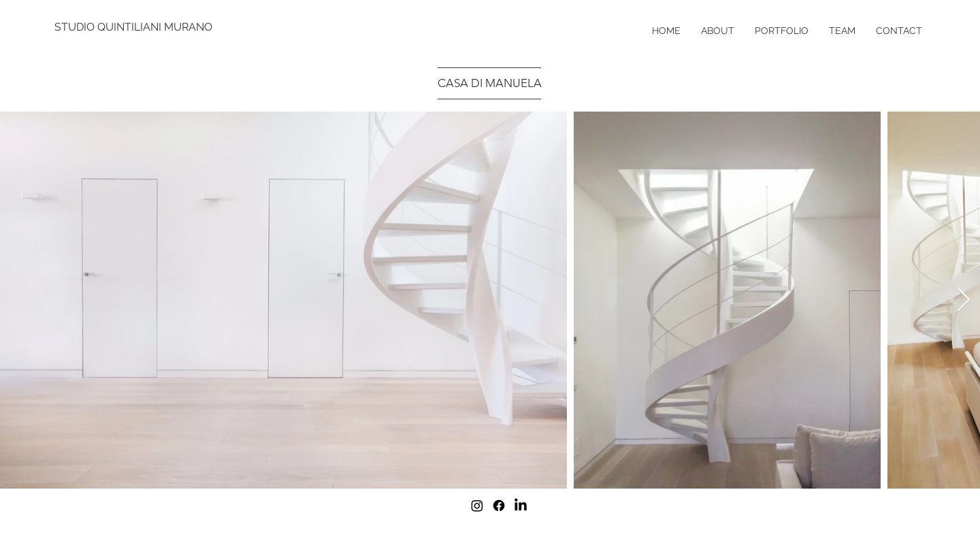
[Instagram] (477, 506)
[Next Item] (963, 300)
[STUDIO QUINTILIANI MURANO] (134, 27)
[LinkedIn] (521, 506)
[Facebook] (499, 506)
